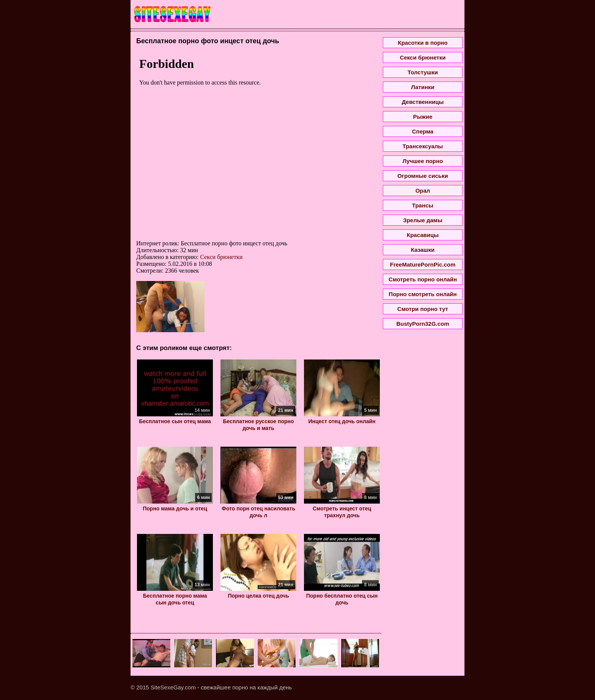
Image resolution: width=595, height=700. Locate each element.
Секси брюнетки (221, 257)
